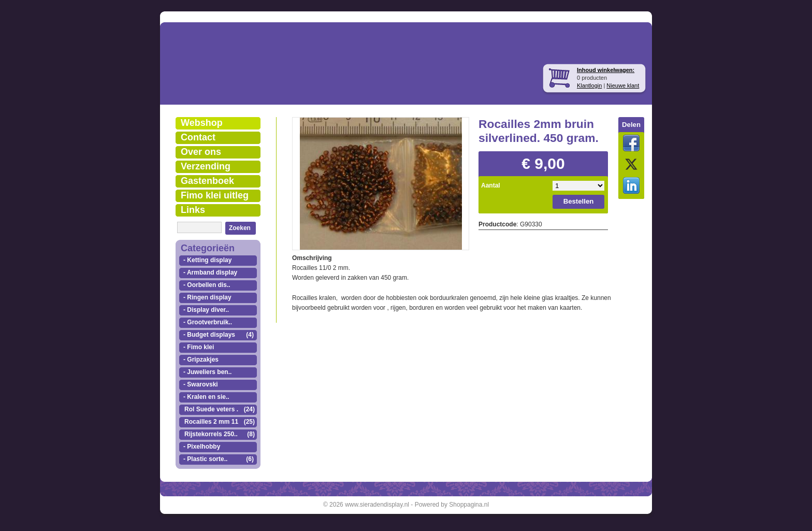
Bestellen (579, 201)
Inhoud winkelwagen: (606, 70)
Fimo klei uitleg (215, 195)
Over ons (201, 152)
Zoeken (240, 228)
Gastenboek (207, 181)
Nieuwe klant (623, 85)
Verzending (206, 166)
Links (193, 210)
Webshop (202, 123)
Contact (198, 137)
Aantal (491, 185)
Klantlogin (589, 85)
